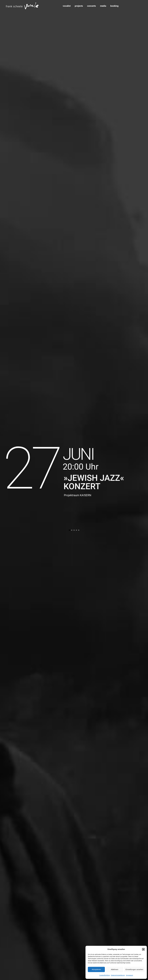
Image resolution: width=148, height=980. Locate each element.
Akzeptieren (96, 969)
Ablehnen (114, 969)
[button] (143, 949)
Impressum (130, 975)
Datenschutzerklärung (118, 975)
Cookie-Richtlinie (105, 975)
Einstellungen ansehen (134, 969)
